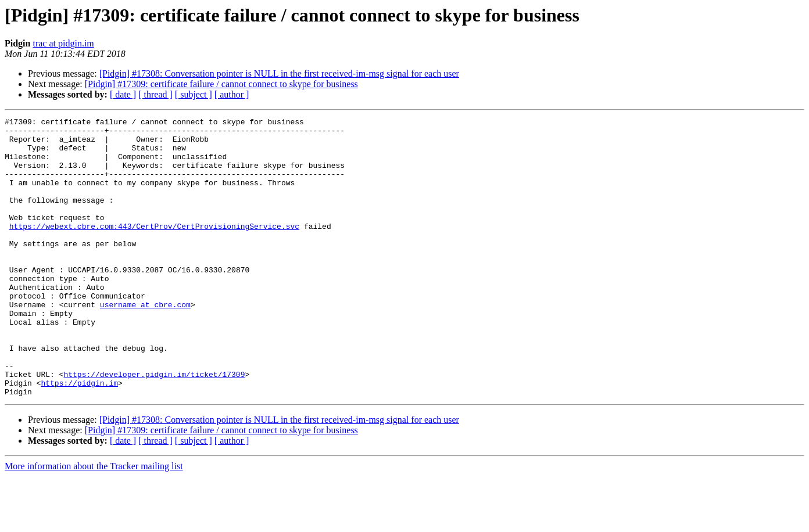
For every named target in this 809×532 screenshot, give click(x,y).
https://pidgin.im (79, 437)
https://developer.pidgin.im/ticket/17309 (154, 426)
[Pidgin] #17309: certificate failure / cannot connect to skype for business (221, 84)
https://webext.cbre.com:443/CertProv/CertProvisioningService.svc (154, 249)
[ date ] (123, 94)
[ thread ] (155, 94)
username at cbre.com (145, 343)
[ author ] (232, 94)
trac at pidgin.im (63, 43)
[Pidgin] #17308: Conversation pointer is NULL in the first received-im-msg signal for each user (279, 73)
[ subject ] (194, 94)
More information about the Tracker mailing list (94, 522)
